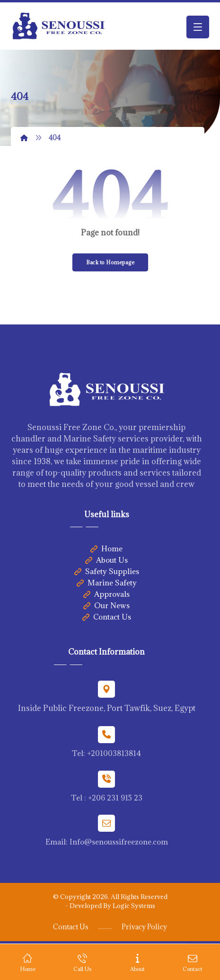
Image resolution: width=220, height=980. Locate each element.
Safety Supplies (107, 571)
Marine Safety (107, 583)
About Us (106, 560)
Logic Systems (134, 906)
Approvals (106, 594)
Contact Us (107, 617)
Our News (106, 605)
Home (106, 548)
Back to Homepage (110, 262)
